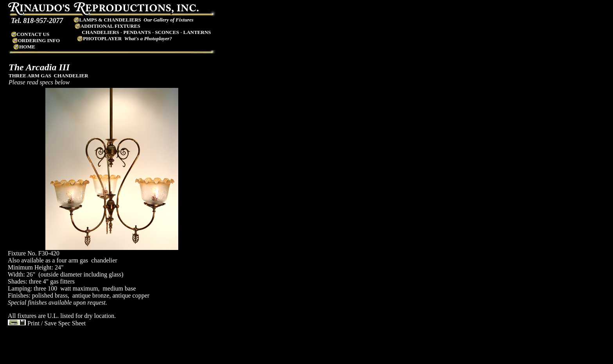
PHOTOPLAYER (102, 38)
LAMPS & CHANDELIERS (107, 20)
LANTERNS (197, 32)
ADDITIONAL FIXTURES (107, 26)
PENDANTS (137, 32)
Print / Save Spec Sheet (47, 323)
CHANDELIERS (100, 32)
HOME (27, 47)
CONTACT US (30, 34)
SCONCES (167, 32)
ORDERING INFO (36, 40)
